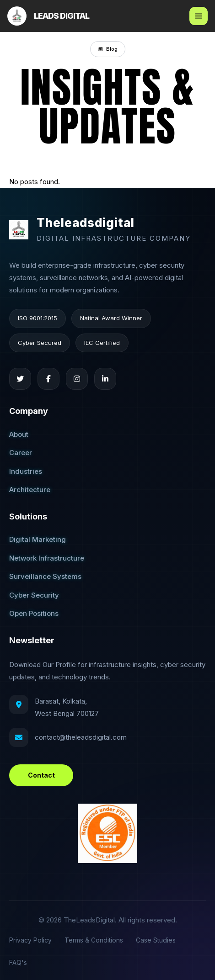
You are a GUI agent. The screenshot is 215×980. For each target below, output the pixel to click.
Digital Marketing (38, 539)
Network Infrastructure (47, 558)
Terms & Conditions (94, 940)
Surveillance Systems (45, 576)
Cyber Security (34, 595)
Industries (26, 471)
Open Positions (34, 613)
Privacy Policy (30, 940)
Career (21, 453)
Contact (41, 775)
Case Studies (156, 940)
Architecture (30, 490)
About (19, 434)
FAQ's (18, 962)
